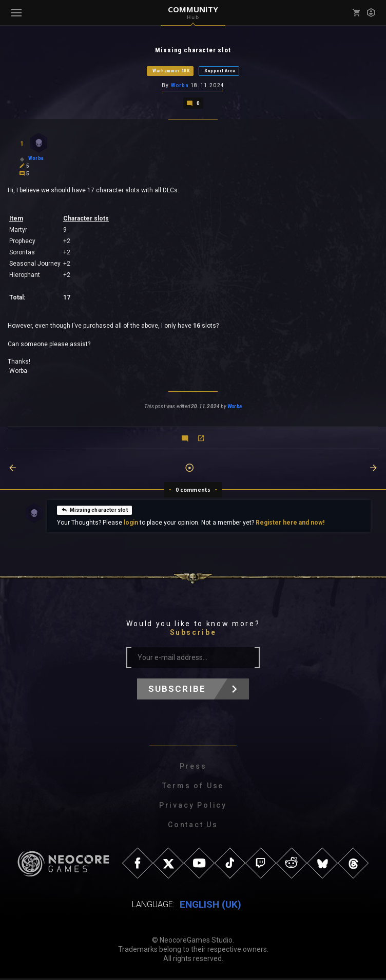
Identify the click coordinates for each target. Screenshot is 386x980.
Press (193, 768)
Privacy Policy (193, 807)
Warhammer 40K (171, 71)
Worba (180, 86)
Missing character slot (94, 511)
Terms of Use (193, 787)
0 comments (193, 491)
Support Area (220, 71)
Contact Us (193, 826)
